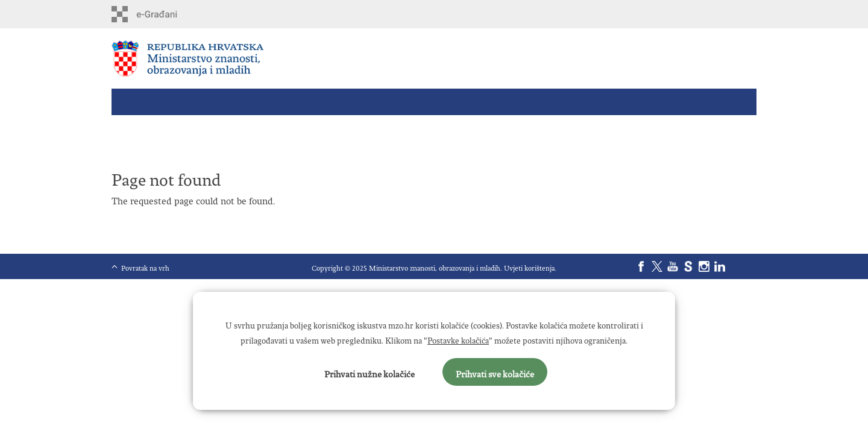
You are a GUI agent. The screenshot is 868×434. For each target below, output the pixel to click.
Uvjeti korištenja (529, 266)
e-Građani (163, 14)
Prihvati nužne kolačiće (370, 372)
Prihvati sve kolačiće (495, 372)
